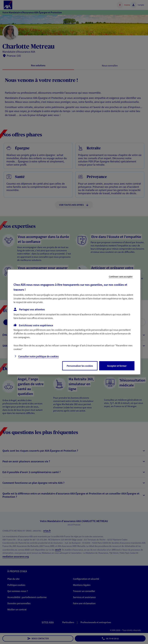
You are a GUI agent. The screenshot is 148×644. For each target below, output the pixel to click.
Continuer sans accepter (121, 276)
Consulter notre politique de (38, 356)
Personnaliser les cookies (80, 366)
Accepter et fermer (117, 366)
